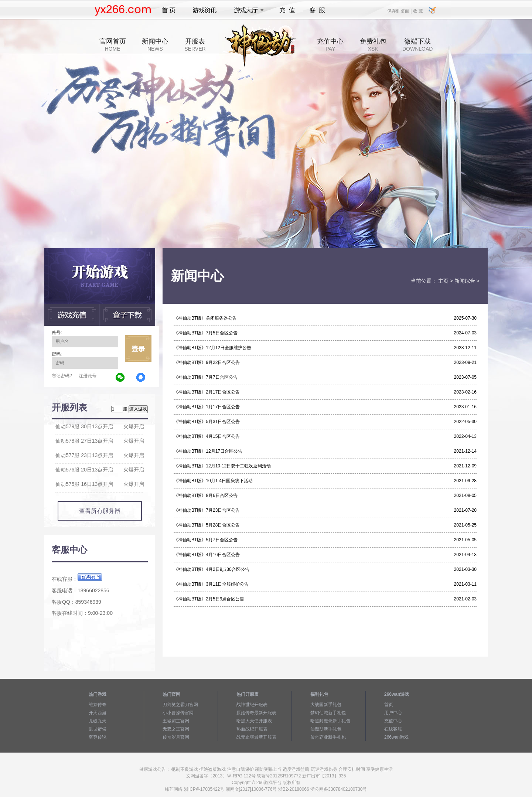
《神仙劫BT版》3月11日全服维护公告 (211, 584)
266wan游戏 (396, 737)
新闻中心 (155, 45)
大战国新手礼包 (326, 705)
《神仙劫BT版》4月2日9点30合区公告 (212, 569)
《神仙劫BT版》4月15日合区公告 (207, 436)
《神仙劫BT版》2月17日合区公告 (207, 392)
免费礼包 (373, 45)
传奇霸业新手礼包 (328, 737)
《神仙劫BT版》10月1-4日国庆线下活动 (213, 481)
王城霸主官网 (176, 721)
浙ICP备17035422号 (204, 789)
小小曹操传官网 (178, 713)
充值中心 (330, 45)
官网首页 (113, 45)
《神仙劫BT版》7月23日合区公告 (207, 510)
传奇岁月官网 (176, 737)
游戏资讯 (205, 10)
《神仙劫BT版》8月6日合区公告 (206, 495)
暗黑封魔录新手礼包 (330, 721)
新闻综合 (465, 281)
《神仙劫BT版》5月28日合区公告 (207, 525)
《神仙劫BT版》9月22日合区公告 (207, 362)
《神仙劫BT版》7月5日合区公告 (206, 333)
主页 (443, 281)
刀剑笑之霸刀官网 (180, 705)
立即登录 (138, 348)
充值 (287, 10)
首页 (169, 10)
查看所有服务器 (100, 511)
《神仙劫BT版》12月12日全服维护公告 (212, 348)
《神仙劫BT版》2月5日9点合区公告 (209, 599)
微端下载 (417, 45)
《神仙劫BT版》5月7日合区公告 (206, 540)
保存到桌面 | (400, 11)
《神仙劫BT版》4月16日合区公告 (207, 555)
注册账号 (88, 376)
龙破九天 (98, 721)
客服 (318, 10)
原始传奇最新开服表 (256, 713)
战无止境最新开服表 (256, 737)
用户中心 (393, 713)
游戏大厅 (247, 10)
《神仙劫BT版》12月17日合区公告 (208, 451)
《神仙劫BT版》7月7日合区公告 (206, 377)
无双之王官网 (176, 729)
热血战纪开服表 (252, 729)
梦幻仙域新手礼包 (328, 713)
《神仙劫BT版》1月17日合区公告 (207, 407)
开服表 (195, 45)
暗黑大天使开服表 (254, 721)
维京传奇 (98, 705)
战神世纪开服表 (252, 705)
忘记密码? (62, 376)
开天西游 (98, 713)
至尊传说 (98, 737)
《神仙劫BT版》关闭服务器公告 (205, 318)
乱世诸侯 (98, 729)
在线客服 (393, 729)
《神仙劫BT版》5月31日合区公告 (207, 422)
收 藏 (418, 11)
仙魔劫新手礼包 (326, 729)
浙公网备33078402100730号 (339, 789)
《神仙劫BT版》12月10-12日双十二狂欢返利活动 (222, 466)
